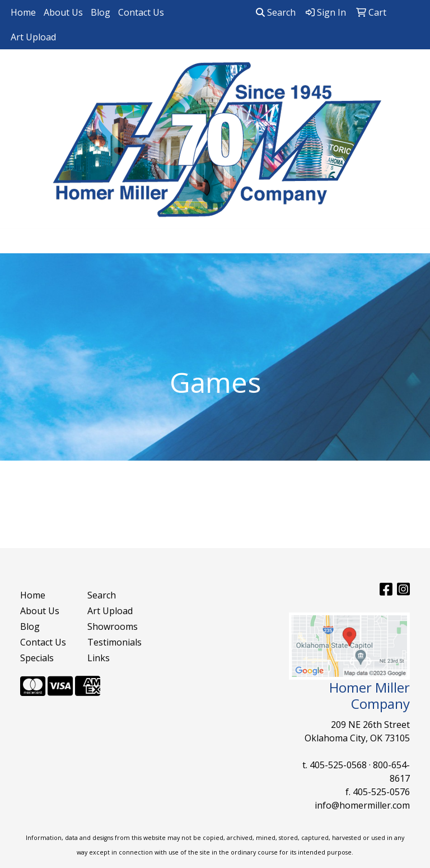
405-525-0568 (338, 765)
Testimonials (114, 642)
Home (23, 12)
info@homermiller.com (362, 805)
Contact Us (141, 12)
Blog (101, 12)
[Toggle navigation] (17, 241)
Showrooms (113, 626)
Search (276, 12)
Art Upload (33, 37)
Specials (37, 658)
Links (99, 658)
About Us (63, 12)
